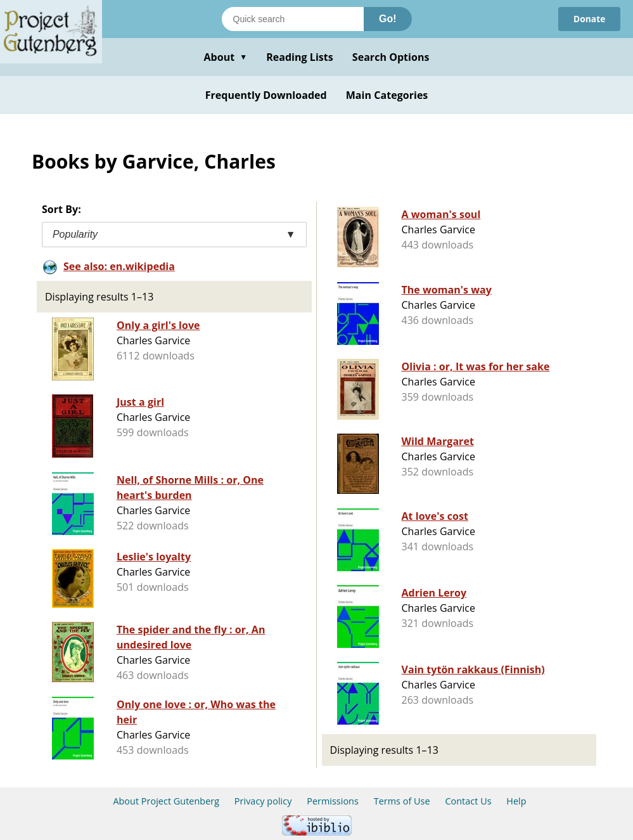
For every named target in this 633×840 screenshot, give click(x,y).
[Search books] (293, 19)
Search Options (391, 57)
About (225, 57)
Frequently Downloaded (266, 95)
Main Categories (387, 95)
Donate (589, 19)
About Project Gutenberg (166, 801)
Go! (388, 19)
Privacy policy (263, 801)
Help (516, 801)
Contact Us (468, 801)
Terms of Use (402, 801)
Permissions (333, 801)
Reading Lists (300, 57)
